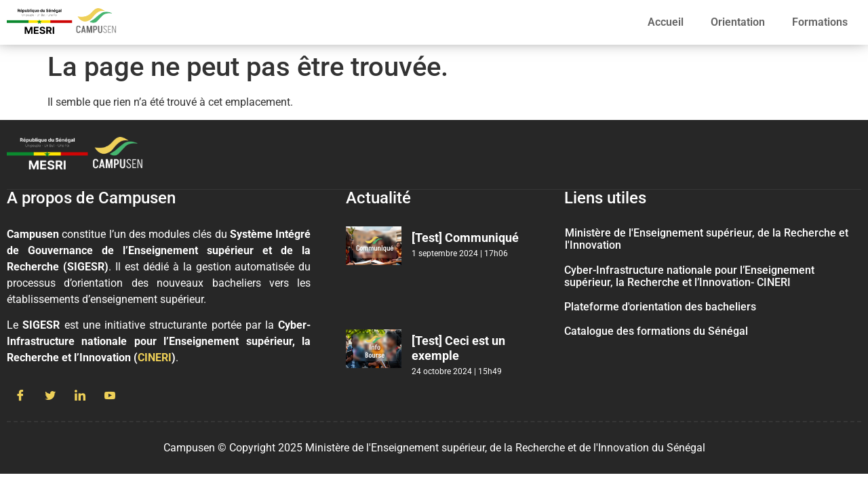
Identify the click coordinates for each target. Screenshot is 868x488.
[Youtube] (110, 396)
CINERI (155, 358)
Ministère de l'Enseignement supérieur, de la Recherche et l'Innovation (707, 239)
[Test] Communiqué (465, 238)
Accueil (666, 22)
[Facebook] (20, 396)
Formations (820, 22)
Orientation (738, 22)
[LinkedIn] (80, 396)
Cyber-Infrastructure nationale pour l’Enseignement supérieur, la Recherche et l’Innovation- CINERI (689, 276)
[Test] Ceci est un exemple (458, 348)
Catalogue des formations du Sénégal (656, 331)
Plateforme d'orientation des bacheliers (660, 307)
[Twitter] (50, 396)
